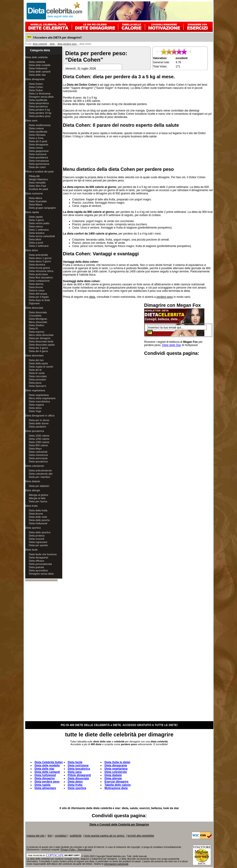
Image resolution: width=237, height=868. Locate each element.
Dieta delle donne (39, 423)
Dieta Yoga (35, 411)
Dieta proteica (37, 536)
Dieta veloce (36, 226)
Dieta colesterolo (35, 466)
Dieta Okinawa (37, 135)
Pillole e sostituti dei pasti (39, 172)
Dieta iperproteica (39, 103)
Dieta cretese (36, 128)
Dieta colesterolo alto (41, 474)
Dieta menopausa (39, 161)
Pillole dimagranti (79, 775)
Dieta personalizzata (41, 564)
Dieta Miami (36, 205)
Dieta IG (34, 329)
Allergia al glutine (39, 495)
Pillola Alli (34, 176)
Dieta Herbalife (37, 183)
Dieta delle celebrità (36, 57)
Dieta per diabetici (39, 486)
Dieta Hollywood (38, 68)
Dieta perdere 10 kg (40, 113)
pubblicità (76, 836)
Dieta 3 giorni (36, 220)
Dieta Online (36, 90)
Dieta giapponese (39, 151)
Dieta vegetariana (35, 390)
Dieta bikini (35, 239)
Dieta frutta (31, 506)
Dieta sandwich (38, 427)
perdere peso (165, 297)
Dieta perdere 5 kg (39, 110)
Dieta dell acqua (38, 294)
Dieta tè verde (37, 373)
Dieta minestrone (39, 455)
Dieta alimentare (34, 356)
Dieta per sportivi (39, 545)
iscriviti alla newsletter (141, 836)
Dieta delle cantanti (40, 72)
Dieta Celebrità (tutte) (48, 762)
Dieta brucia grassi (39, 268)
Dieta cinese (36, 148)
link (50, 836)
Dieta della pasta (38, 363)
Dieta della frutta (38, 510)
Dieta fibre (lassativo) (41, 277)
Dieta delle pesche (39, 520)
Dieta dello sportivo (40, 532)
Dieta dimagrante (35, 79)
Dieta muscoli (37, 539)
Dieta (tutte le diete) (117, 762)
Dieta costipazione (39, 281)
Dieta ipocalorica (38, 106)
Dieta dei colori (37, 167)
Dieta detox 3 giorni (40, 261)
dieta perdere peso (67, 44)
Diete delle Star (172, 345)
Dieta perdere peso (40, 116)
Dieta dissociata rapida (42, 345)
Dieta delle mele (38, 517)
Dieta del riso (36, 360)
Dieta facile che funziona (43, 554)
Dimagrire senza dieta (41, 97)
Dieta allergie (33, 490)
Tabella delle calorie (117, 785)
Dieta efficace (37, 561)
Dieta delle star (37, 75)
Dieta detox (32, 250)
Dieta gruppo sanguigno (42, 208)
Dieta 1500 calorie (39, 436)
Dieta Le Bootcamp (40, 93)
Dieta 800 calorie (39, 445)
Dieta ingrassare (38, 542)
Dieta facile (31, 550)
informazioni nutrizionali (116, 864)
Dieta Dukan (36, 84)
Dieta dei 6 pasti (38, 141)
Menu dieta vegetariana (42, 398)
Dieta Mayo (35, 449)
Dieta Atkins (36, 198)
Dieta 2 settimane (39, 246)
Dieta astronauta (38, 458)
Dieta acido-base (39, 274)
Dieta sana (31, 121)
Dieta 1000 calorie (39, 442)
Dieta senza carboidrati (42, 236)
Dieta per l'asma (38, 501)
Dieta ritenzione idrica (41, 271)
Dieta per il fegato (39, 297)
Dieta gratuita (36, 567)
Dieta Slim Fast (38, 186)
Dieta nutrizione (38, 154)
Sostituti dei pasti (39, 189)
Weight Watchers (39, 179)
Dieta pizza (35, 383)
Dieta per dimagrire (40, 338)
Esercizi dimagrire (116, 782)
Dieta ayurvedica (38, 570)
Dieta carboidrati (38, 452)
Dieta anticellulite (39, 255)
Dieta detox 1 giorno (40, 258)
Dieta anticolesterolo (41, 470)
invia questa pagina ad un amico (105, 836)
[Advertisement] (138, 152)
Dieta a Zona (36, 138)
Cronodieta (35, 316)
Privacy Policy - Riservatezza (76, 850)
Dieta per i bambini (40, 477)
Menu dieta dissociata (41, 335)
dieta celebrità (40, 44)
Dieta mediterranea (40, 125)
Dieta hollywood (45, 775)
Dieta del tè (35, 370)
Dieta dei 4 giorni (39, 351)
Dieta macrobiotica (39, 401)
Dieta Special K (38, 386)
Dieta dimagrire (45, 778)
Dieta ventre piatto (39, 223)
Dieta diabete (33, 481)
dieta (52, 44)
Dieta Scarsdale (38, 201)
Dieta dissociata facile (41, 341)
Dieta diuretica (37, 265)
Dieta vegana (36, 405)
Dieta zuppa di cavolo (41, 367)
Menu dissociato (38, 322)
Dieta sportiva (33, 528)
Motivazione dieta (116, 788)
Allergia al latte (37, 498)
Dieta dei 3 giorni (39, 348)
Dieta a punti (36, 243)
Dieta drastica (37, 233)
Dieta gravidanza (39, 157)
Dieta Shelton (37, 325)
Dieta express (37, 332)
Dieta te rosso (37, 290)
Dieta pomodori (38, 380)
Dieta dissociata (34, 308)
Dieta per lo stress (39, 420)
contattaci (61, 836)
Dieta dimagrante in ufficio (40, 416)
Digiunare (34, 303)
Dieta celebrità (37, 62)
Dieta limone (36, 287)
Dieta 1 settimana (39, 230)
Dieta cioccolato (38, 376)
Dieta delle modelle (40, 65)
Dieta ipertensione (39, 164)
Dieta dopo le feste (40, 300)
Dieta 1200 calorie (39, 439)
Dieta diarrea (36, 284)
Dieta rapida (32, 212)
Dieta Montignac (38, 319)
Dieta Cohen (36, 87)
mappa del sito (36, 836)
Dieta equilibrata (38, 100)
